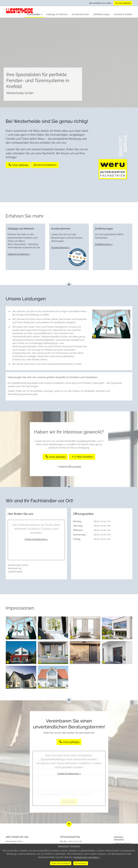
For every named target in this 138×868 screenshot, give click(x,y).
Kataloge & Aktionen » (19, 254)
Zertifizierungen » (104, 244)
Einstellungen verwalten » (87, 857)
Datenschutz (119, 839)
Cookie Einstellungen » (36, 539)
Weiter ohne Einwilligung (61, 863)
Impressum (118, 837)
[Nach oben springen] (69, 285)
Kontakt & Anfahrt (123, 14)
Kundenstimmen (80, 14)
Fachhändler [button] (35, 14)
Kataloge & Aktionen (57, 14)
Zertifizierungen (102, 14)
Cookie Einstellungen (123, 843)
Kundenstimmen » (61, 247)
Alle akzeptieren (81, 863)
